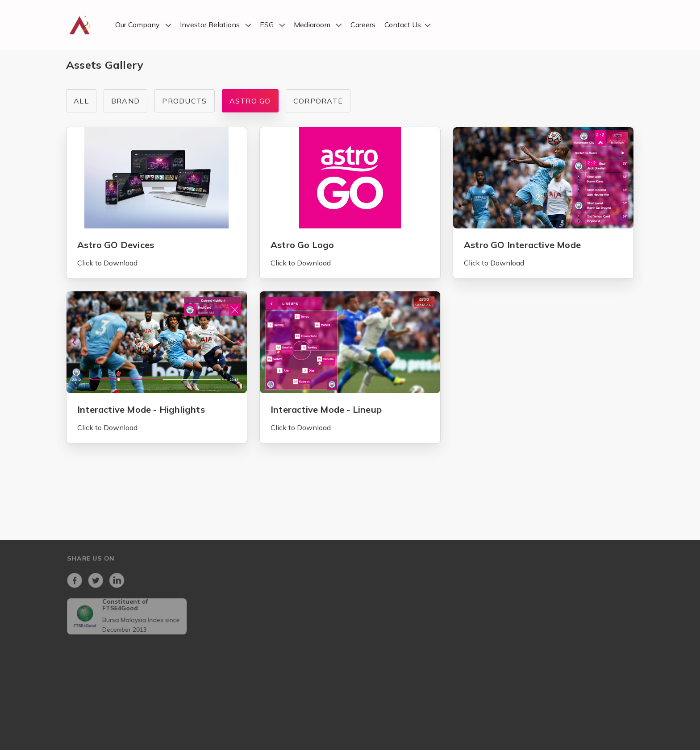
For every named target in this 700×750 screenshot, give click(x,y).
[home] (79, 25)
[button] (143, 25)
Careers (363, 25)
